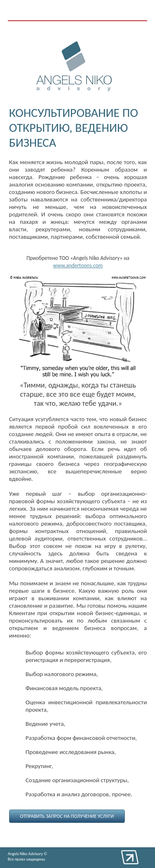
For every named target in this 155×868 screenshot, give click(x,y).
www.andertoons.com (78, 265)
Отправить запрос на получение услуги (67, 816)
